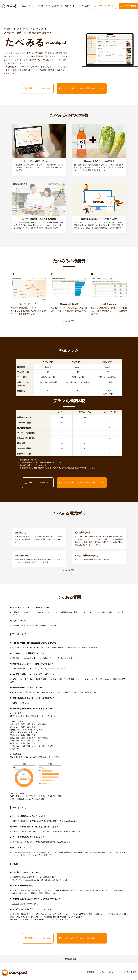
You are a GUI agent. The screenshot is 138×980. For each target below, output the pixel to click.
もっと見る (70, 321)
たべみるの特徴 (36, 6)
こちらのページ (57, 831)
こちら (50, 626)
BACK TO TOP (69, 959)
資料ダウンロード (104, 6)
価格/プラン (57, 821)
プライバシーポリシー (107, 972)
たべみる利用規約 (128, 972)
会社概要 (90, 972)
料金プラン (70, 6)
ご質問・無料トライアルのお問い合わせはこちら (82, 88)
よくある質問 (84, 6)
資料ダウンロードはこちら (38, 88)
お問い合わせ (128, 6)
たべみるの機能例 (54, 6)
